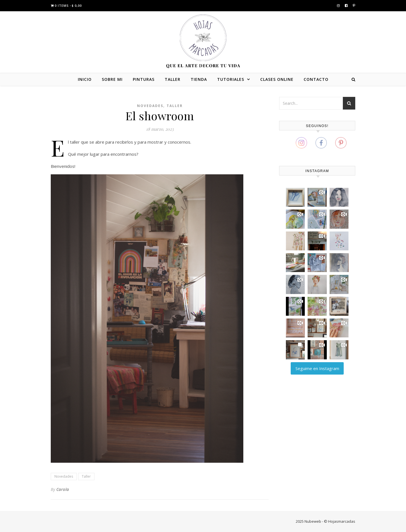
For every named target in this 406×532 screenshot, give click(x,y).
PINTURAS (144, 79)
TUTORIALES (231, 79)
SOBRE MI (112, 79)
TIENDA (199, 79)
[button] (295, 197)
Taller (175, 106)
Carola (63, 489)
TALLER (173, 79)
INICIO (85, 79)
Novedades (150, 106)
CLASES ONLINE (277, 79)
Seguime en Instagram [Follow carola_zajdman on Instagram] (317, 368)
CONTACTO (316, 79)
